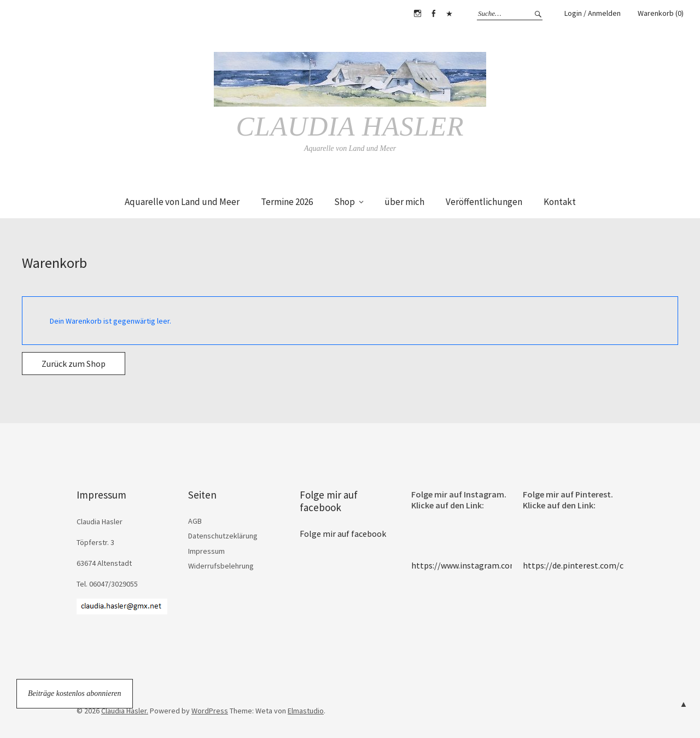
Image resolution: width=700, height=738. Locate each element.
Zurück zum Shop (74, 364)
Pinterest (449, 14)
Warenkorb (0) (661, 13)
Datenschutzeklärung (223, 536)
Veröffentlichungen (484, 202)
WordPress (210, 711)
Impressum (206, 551)
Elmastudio (306, 711)
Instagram (417, 14)
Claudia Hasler (350, 126)
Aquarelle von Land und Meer (182, 202)
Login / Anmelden (593, 13)
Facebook (433, 14)
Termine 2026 (287, 202)
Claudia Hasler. (125, 711)
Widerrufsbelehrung (221, 566)
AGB (195, 521)
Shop (345, 202)
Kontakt (560, 202)
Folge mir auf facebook (329, 501)
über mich (404, 202)
